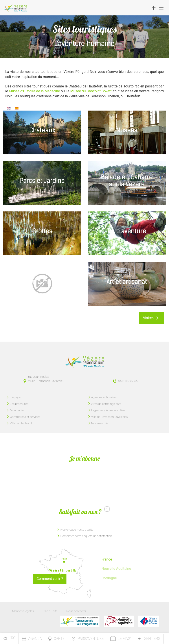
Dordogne (109, 578)
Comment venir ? (50, 579)
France (107, 559)
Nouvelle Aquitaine (116, 569)
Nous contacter (76, 611)
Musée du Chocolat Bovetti (91, 91)
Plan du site (50, 611)
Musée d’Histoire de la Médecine (34, 91)
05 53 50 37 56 (128, 381)
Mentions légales (23, 611)
